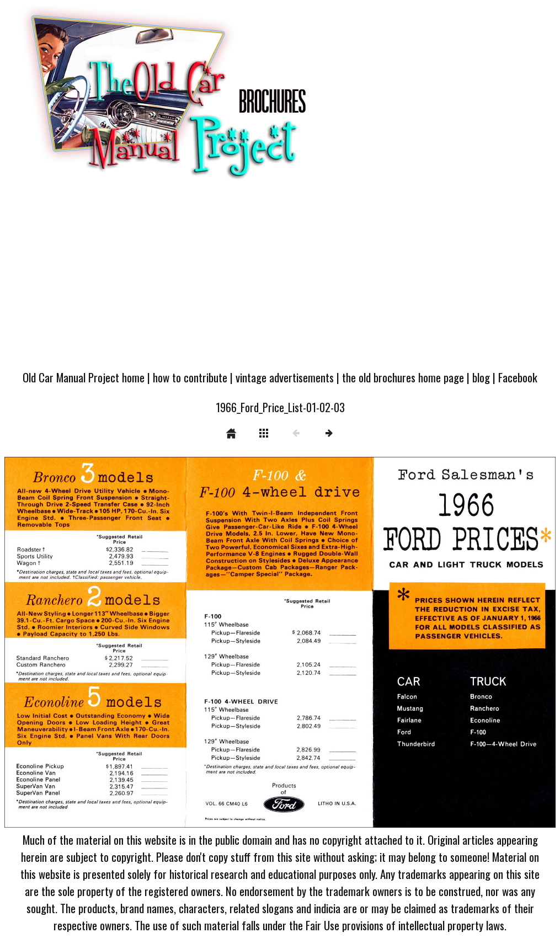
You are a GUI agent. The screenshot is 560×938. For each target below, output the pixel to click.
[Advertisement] (280, 280)
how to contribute (190, 377)
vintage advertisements (285, 377)
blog (481, 377)
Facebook (518, 377)
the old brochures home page (403, 377)
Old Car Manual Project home (84, 377)
